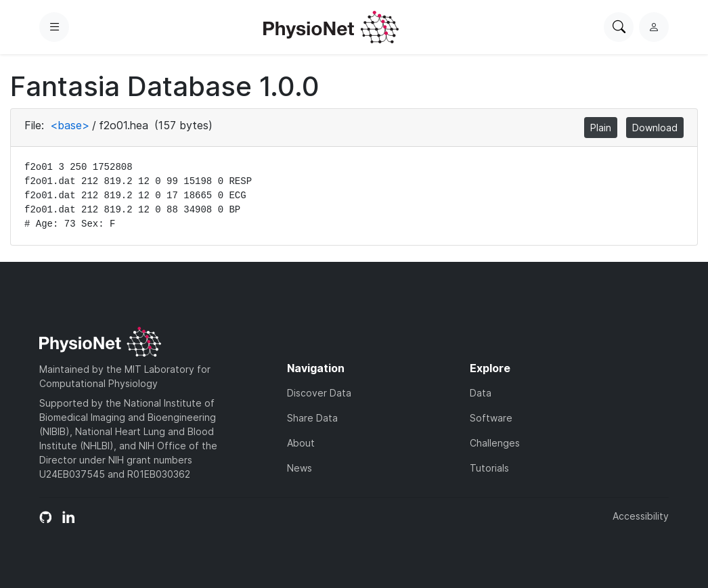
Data (481, 393)
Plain (601, 128)
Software (491, 418)
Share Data (312, 418)
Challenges (495, 443)
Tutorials (489, 468)
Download (655, 128)
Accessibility (641, 516)
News (300, 468)
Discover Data (319, 393)
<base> (70, 125)
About (301, 443)
